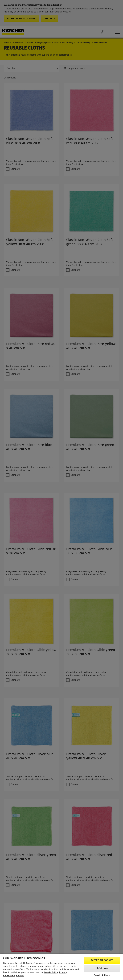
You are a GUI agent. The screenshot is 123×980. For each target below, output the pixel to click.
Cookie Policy (51, 973)
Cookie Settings (102, 975)
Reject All (102, 968)
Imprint (20, 976)
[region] (61, 967)
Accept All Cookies (102, 960)
